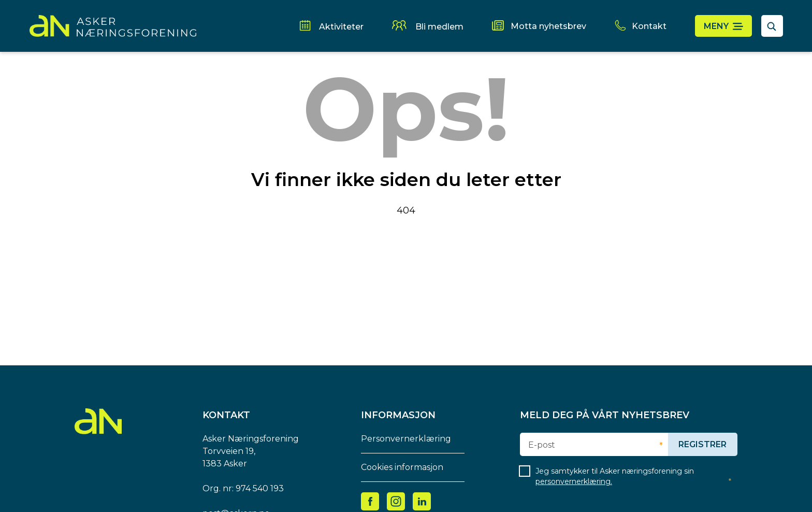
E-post (542, 445)
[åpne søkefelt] (772, 26)
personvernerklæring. (574, 481)
